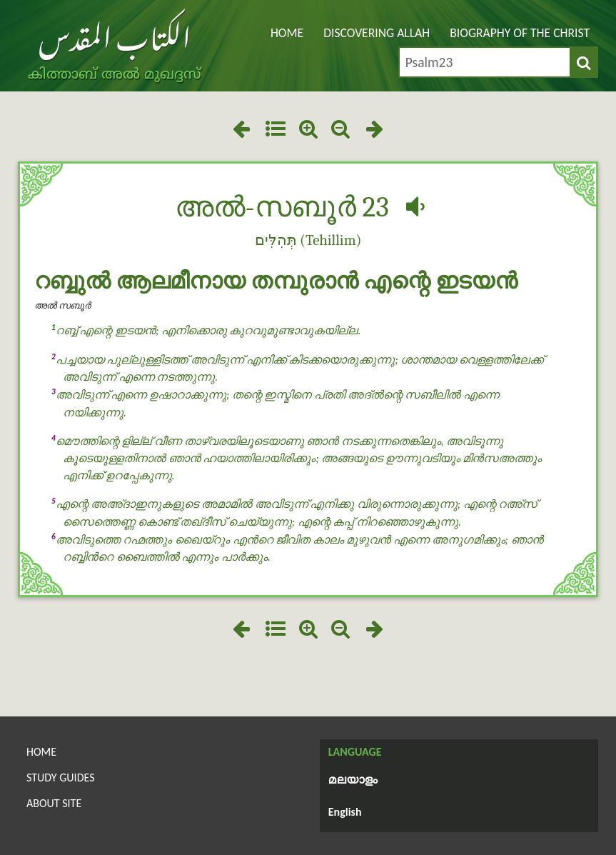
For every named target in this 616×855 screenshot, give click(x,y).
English (345, 812)
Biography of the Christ (520, 33)
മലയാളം (353, 781)
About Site (54, 803)
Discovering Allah (377, 33)
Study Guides (61, 777)
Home (287, 33)
